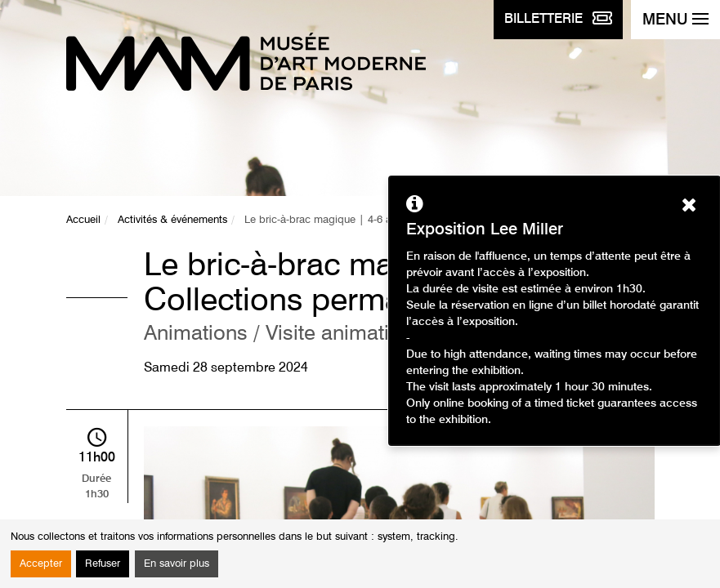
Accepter (41, 564)
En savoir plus (177, 564)
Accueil (83, 220)
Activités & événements (172, 220)
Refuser (103, 564)
